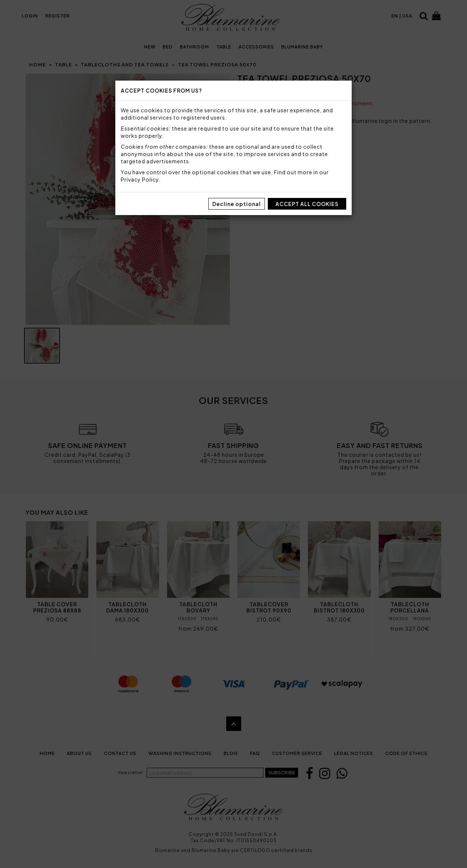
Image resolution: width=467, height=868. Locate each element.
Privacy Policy (140, 179)
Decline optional (237, 204)
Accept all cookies (307, 204)
